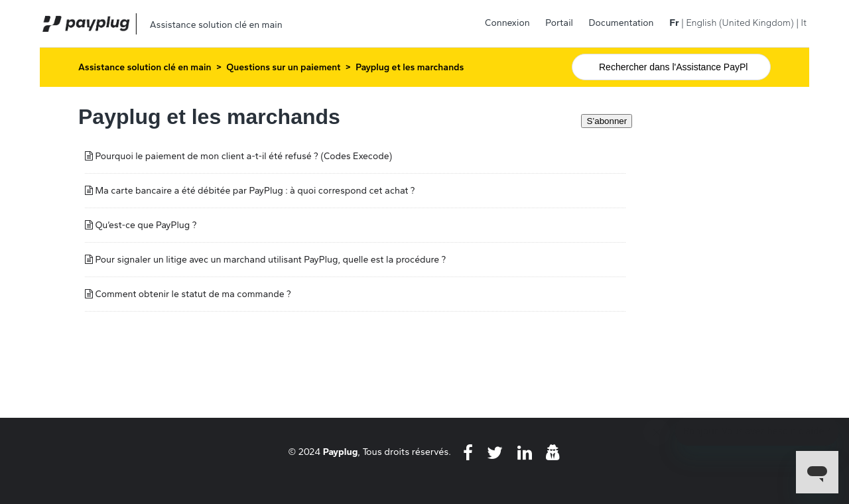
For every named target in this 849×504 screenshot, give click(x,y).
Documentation (621, 23)
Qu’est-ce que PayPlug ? (146, 225)
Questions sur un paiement (283, 67)
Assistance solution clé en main (145, 67)
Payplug (341, 452)
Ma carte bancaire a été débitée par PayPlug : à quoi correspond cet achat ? (255, 191)
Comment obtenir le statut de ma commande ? (193, 294)
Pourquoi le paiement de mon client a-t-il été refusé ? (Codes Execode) (243, 156)
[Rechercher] (671, 67)
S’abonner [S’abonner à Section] (607, 121)
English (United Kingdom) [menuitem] (740, 23)
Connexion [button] (507, 23)
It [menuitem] (804, 23)
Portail (559, 23)
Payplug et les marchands (410, 67)
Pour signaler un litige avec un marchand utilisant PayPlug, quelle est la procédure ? (270, 260)
